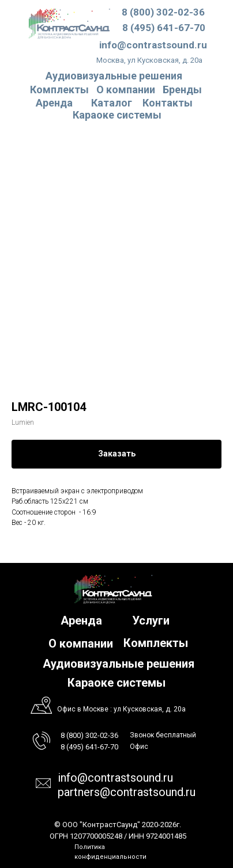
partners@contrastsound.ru (127, 792)
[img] (69, 23)
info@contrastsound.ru (153, 45)
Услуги (151, 620)
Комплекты (59, 90)
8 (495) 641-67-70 (164, 28)
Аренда (54, 103)
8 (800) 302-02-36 (163, 12)
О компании (126, 90)
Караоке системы (117, 115)
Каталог (112, 103)
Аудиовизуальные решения (119, 664)
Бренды (182, 90)
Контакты (168, 103)
